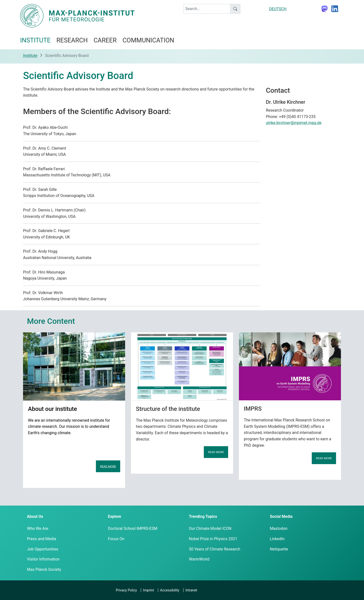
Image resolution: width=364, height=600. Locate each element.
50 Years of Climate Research (214, 549)
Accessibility (170, 590)
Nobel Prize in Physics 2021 (213, 539)
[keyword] (207, 9)
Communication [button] (148, 40)
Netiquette (279, 549)
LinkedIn (277, 539)
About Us (35, 516)
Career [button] (105, 40)
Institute (30, 56)
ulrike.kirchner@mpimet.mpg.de (294, 123)
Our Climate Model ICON (210, 528)
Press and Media (42, 539)
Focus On (116, 539)
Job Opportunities (43, 549)
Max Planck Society (44, 569)
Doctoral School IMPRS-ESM (133, 528)
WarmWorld (199, 559)
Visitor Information (43, 559)
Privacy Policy (126, 590)
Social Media (281, 516)
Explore (115, 516)
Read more (108, 466)
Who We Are (38, 528)
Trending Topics (203, 516)
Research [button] (72, 40)
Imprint (148, 590)
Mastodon (279, 528)
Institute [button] (35, 40)
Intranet (191, 590)
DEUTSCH (278, 9)
